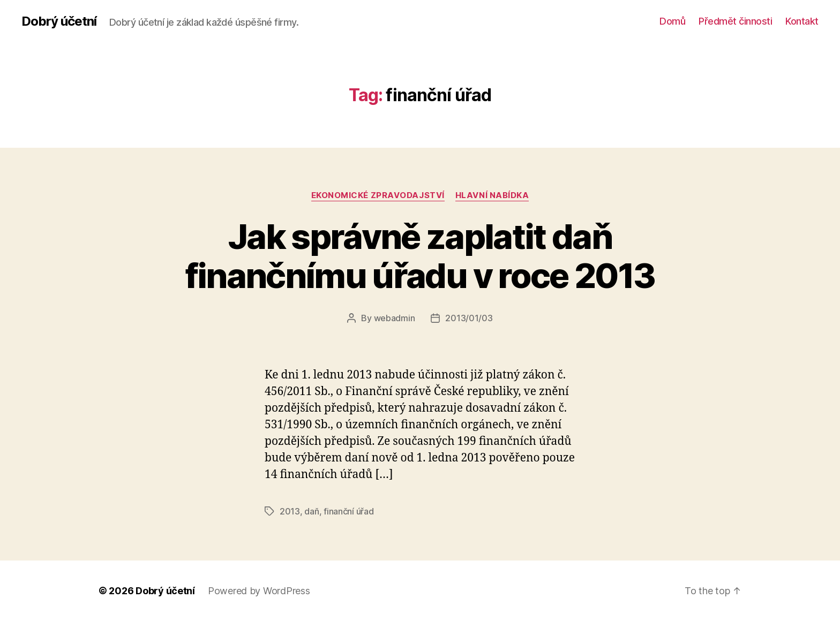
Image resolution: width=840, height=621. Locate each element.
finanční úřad (349, 511)
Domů (672, 21)
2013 (290, 511)
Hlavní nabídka (492, 195)
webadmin (395, 318)
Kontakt (802, 21)
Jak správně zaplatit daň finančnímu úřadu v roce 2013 (420, 256)
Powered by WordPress (259, 591)
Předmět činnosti (735, 21)
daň (312, 511)
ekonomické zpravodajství (378, 195)
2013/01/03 (469, 318)
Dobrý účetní (59, 21)
